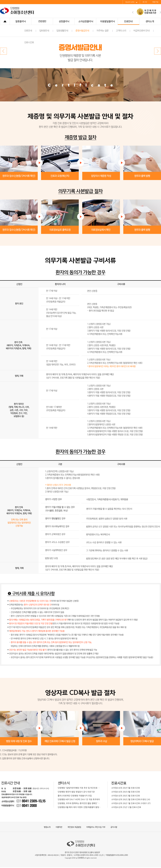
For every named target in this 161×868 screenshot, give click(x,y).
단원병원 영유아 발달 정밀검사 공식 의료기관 (76, 792)
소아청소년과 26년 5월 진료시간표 (126, 788)
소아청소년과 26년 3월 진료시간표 (126, 796)
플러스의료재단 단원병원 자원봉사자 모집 (75, 796)
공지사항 (112, 827)
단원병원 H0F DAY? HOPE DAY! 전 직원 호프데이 (79, 799)
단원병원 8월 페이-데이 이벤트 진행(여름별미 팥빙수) (79, 807)
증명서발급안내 (84, 31)
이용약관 (58, 827)
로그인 (145, 2)
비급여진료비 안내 (143, 31)
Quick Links (131, 2)
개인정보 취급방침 (73, 827)
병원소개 (47, 827)
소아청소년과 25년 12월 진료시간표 (126, 807)
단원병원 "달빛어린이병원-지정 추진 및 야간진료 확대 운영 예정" (79, 788)
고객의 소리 (123, 31)
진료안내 (30, 31)
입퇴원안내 (46, 31)
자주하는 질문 (105, 31)
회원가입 (155, 2)
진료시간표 (29, 42)
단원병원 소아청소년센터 (18, 14)
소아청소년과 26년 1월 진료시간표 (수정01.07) (131, 803)
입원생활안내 (64, 31)
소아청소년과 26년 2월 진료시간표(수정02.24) (131, 799)
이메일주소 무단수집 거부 (95, 827)
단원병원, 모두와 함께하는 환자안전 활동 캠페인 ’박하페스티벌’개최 (79, 803)
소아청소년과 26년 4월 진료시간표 (126, 792)
